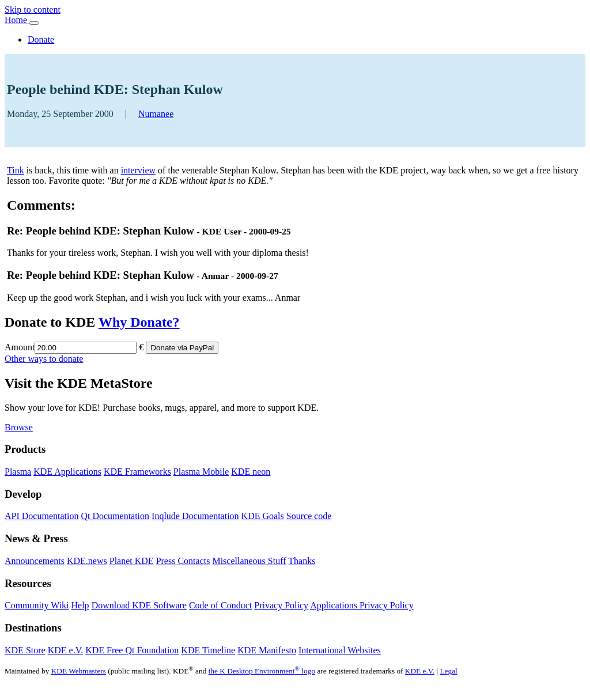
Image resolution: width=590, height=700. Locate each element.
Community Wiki (37, 605)
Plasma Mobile (201, 472)
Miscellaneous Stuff (249, 561)
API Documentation (41, 516)
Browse (19, 427)
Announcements (35, 561)
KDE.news (87, 561)
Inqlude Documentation (195, 516)
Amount (20, 347)
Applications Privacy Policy (362, 605)
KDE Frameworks (137, 472)
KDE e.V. (65, 650)
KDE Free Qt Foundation (132, 650)
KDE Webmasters (79, 671)
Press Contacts (183, 561)
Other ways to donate (44, 359)
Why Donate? (139, 322)
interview (138, 170)
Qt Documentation (115, 516)
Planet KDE (132, 561)
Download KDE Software (139, 605)
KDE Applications (67, 472)
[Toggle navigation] (34, 23)
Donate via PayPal (182, 348)
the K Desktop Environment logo (262, 671)
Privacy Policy (281, 605)
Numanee (156, 114)
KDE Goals (263, 516)
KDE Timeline (208, 650)
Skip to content (33, 10)
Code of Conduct (220, 605)
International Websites (340, 650)
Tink (16, 170)
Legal (448, 671)
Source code (309, 516)
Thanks (302, 561)
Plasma (18, 472)
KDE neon (251, 472)
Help (80, 605)
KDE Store (25, 650)
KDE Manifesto (267, 650)
